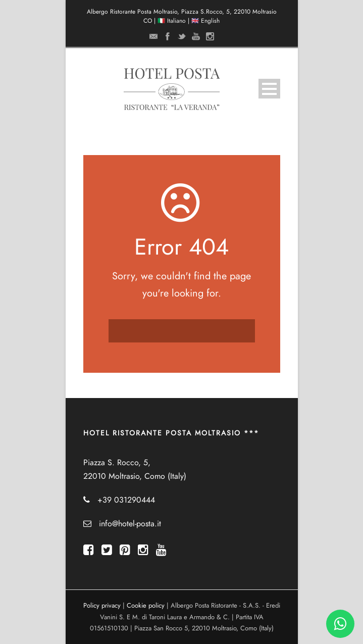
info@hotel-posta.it (130, 524)
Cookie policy (146, 606)
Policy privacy (102, 606)
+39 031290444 (126, 500)
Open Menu (269, 89)
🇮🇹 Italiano (172, 21)
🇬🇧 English (205, 21)
